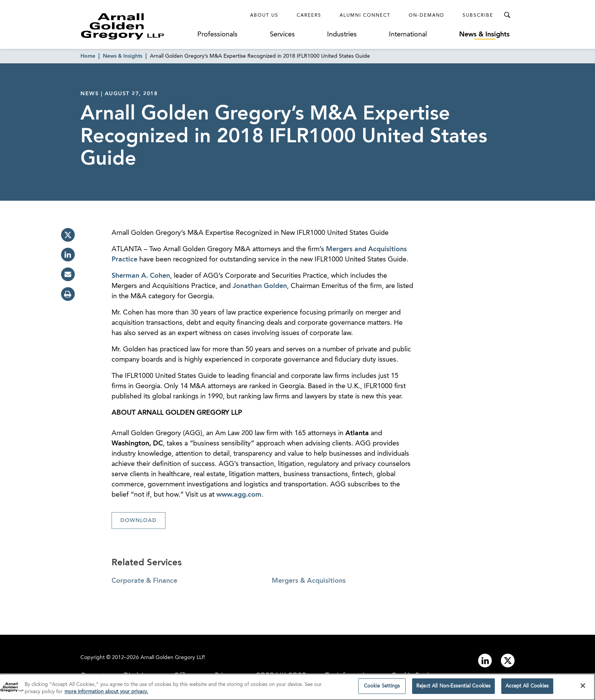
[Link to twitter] (508, 661)
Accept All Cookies (527, 688)
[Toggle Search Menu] (507, 15)
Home (88, 56)
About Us (264, 16)
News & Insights (484, 35)
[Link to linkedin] (485, 661)
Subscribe (478, 16)
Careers (309, 16)
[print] (68, 294)
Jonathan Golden (260, 286)
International (408, 35)
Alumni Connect (365, 16)
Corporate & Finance (144, 581)
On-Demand (427, 16)
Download (139, 521)
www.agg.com (239, 495)
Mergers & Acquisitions (309, 581)
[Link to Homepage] (137, 26)
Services (282, 35)
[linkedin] (68, 255)
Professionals (217, 35)
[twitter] (68, 235)
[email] (68, 274)
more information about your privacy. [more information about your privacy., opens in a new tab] (106, 694)
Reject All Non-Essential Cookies (453, 688)
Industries (342, 35)
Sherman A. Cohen (141, 276)
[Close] (583, 688)
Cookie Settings (382, 688)
